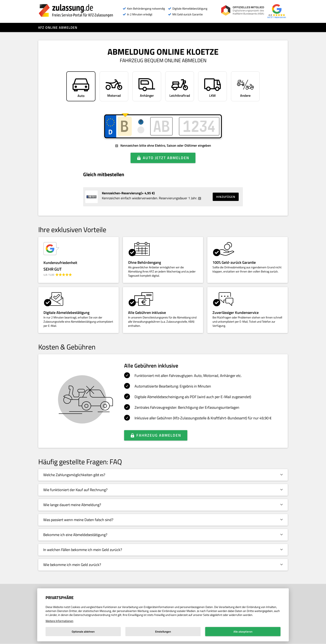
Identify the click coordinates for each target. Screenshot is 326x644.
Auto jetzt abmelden (166, 158)
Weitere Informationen (59, 621)
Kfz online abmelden (58, 27)
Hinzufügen (226, 197)
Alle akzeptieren (243, 632)
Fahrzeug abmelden (159, 435)
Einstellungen (163, 632)
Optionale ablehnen (83, 632)
